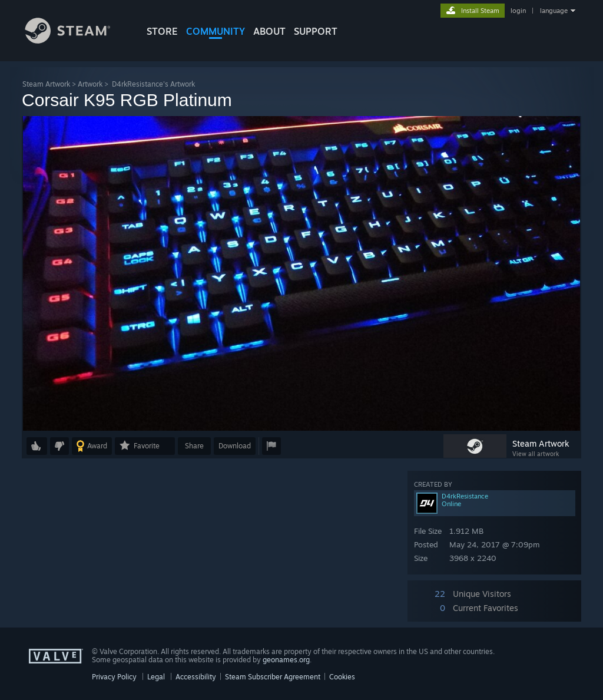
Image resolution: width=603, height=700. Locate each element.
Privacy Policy (114, 677)
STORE (162, 31)
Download (235, 446)
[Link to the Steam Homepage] (77, 40)
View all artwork (536, 454)
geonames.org (286, 660)
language (554, 11)
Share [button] (194, 446)
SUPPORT (316, 31)
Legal (156, 677)
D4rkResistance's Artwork (153, 84)
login (518, 11)
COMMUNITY (216, 31)
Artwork (90, 84)
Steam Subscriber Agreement (273, 677)
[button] (37, 446)
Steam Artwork (46, 84)
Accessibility (196, 677)
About (269, 31)
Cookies (342, 677)
